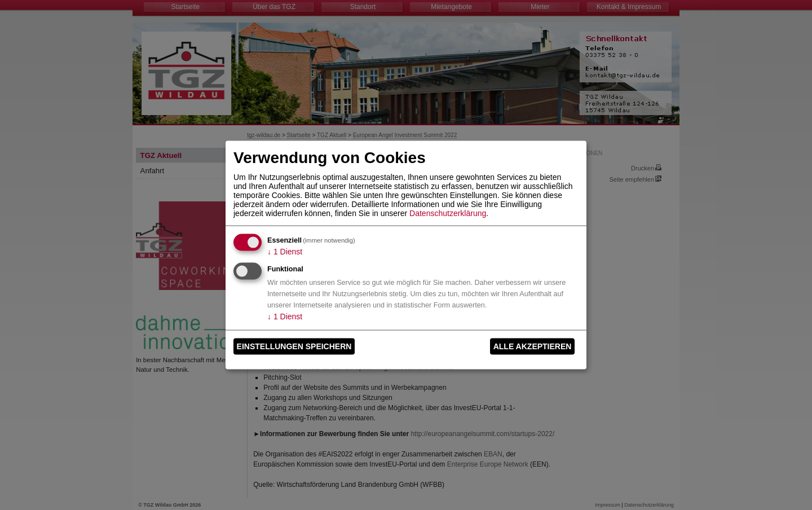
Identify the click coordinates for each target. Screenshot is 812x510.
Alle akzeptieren (533, 346)
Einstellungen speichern (294, 346)
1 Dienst (285, 251)
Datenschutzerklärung (448, 213)
